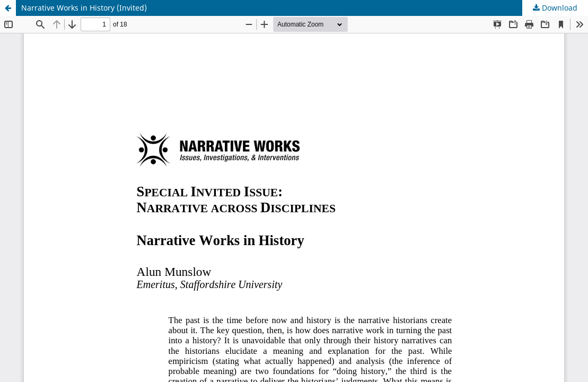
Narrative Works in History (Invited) (84, 8)
